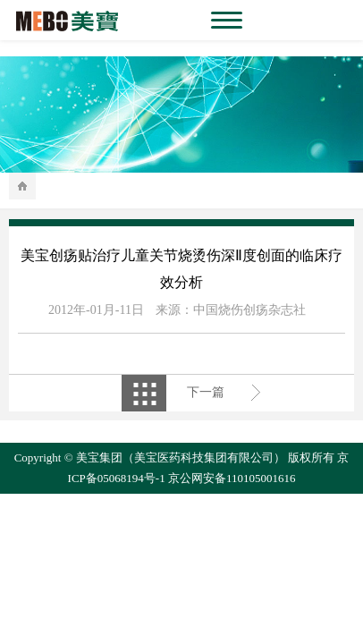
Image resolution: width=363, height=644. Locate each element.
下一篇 (206, 392)
